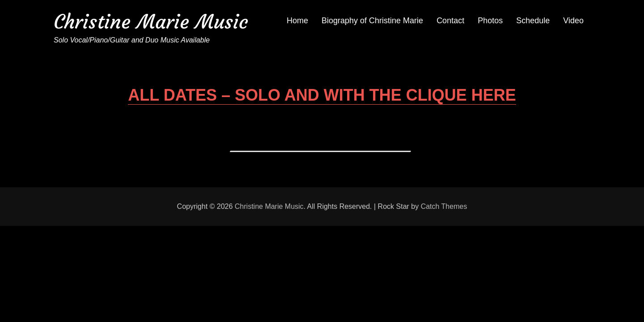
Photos (490, 21)
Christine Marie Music (151, 22)
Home (297, 21)
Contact (450, 21)
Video (573, 21)
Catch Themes (444, 206)
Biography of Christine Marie (372, 21)
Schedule (533, 21)
